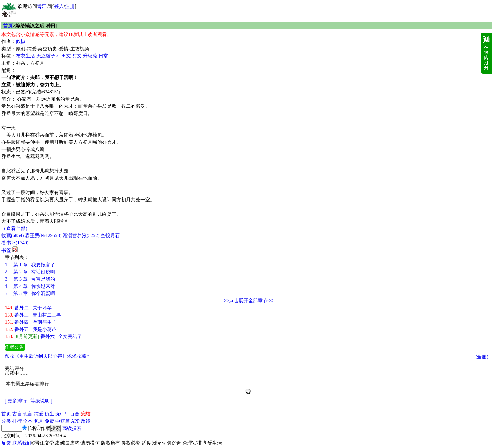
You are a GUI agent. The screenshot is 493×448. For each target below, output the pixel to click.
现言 (28, 414)
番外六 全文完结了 (43, 337)
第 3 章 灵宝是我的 (30, 279)
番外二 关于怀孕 (28, 308)
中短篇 (63, 421)
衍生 (49, 414)
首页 (8, 26)
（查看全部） (16, 228)
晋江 (42, 6)
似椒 (21, 42)
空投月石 (110, 236)
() (12, 236)
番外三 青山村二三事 (33, 315)
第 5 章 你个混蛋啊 (30, 293)
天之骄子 (46, 56)
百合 (75, 414)
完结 (86, 414)
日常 (103, 56)
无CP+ (62, 414)
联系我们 (22, 443)
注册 (70, 6)
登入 (59, 6)
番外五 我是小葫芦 (31, 329)
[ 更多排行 (16, 401)
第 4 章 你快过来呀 (30, 286)
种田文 (64, 56)
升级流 (90, 56)
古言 (17, 414)
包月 (39, 421)
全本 (28, 421)
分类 (6, 421)
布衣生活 (25, 56)
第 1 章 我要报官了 (30, 265)
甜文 (77, 56)
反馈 (86, 421)
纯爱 (39, 414)
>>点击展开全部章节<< (248, 301)
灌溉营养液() (81, 236)
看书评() (15, 243)
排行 (17, 421)
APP (75, 421)
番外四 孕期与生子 (31, 322)
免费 (49, 421)
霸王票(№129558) (43, 236)
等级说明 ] (41, 401)
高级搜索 (72, 428)
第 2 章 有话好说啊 (30, 272)
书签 (6, 250)
